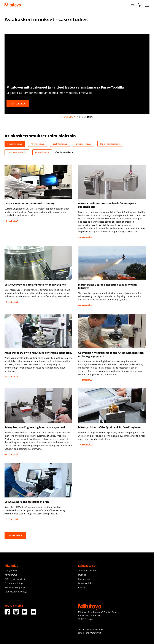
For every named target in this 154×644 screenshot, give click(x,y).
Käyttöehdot (84, 579)
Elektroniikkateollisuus (110, 144)
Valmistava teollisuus (17, 152)
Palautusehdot (85, 583)
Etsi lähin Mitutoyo (14, 583)
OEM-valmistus (42, 152)
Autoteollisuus (38, 144)
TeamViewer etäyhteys (16, 592)
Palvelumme (11, 575)
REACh (81, 587)
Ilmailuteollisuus (15, 144)
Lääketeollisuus (60, 144)
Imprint (82, 575)
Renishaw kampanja (15, 587)
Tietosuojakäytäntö (88, 571)
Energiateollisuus (84, 144)
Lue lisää (18, 104)
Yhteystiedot (11, 571)
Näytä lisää (15, 536)
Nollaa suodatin (64, 152)
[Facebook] (7, 613)
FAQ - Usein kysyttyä (15, 579)
